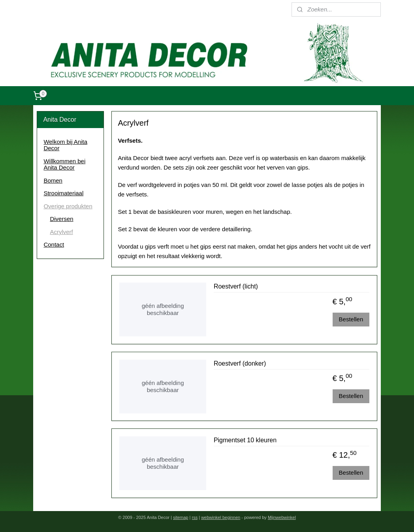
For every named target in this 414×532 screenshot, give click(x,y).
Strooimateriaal (63, 193)
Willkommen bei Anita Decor (64, 164)
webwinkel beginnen (221, 517)
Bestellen (351, 319)
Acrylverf (61, 232)
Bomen (53, 180)
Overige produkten (68, 206)
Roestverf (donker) (240, 363)
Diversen (61, 219)
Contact (54, 244)
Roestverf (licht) (235, 286)
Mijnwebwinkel (282, 517)
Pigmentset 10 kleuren (245, 440)
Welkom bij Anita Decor (65, 145)
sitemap (181, 517)
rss (195, 517)
